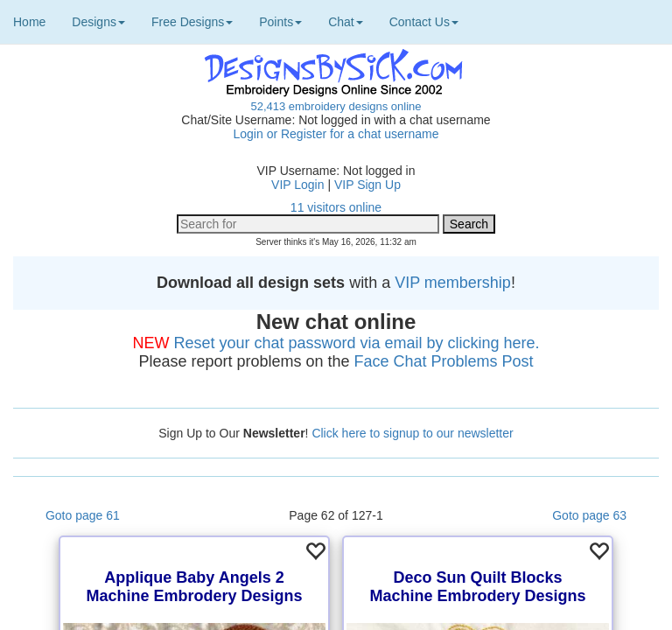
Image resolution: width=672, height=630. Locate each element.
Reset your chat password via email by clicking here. (356, 343)
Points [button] (280, 22)
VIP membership (453, 283)
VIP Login (297, 185)
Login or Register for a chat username (336, 134)
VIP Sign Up (367, 185)
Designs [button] (98, 22)
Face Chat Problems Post (444, 361)
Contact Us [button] (424, 22)
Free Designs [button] (192, 22)
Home (29, 22)
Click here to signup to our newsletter (412, 433)
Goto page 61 (83, 515)
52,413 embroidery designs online (336, 106)
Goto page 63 (589, 515)
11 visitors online (336, 207)
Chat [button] (346, 22)
